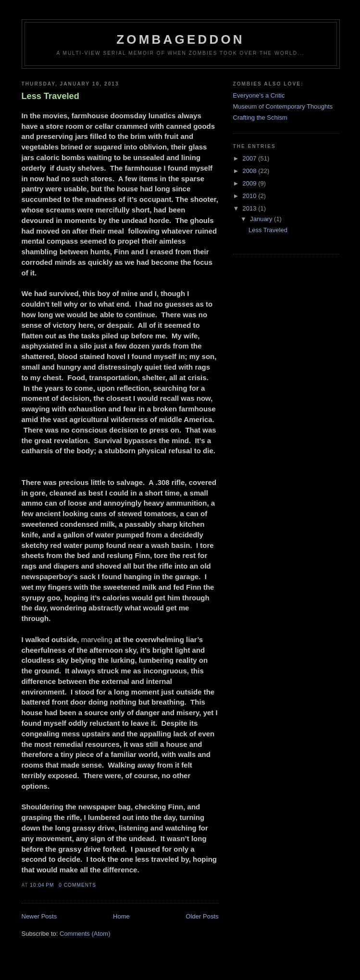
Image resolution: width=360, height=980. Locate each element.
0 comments (77, 885)
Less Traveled (50, 96)
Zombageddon (180, 39)
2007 (251, 158)
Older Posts (202, 916)
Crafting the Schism (260, 118)
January (262, 219)
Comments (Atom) (85, 934)
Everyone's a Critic (259, 95)
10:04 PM (42, 885)
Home (121, 916)
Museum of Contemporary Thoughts (283, 106)
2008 (251, 171)
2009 (251, 183)
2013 (251, 208)
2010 (251, 196)
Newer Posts (39, 916)
